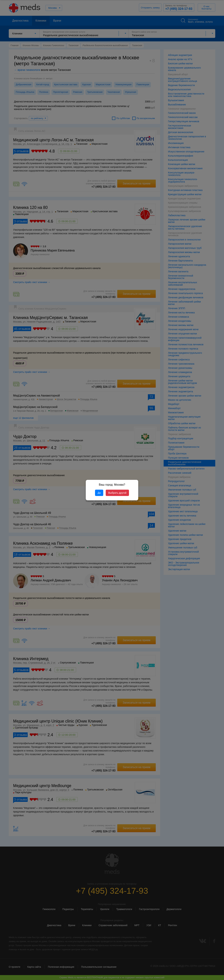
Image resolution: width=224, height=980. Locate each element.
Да (99, 493)
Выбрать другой (117, 493)
